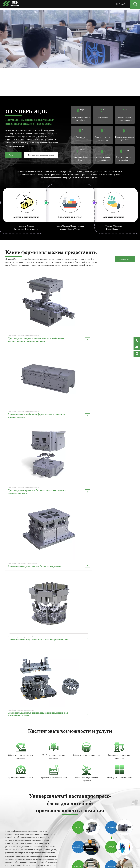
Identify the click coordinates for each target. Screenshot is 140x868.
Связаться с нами (78, 841)
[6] (54, 400)
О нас (74, 832)
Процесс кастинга (79, 820)
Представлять (115, 841)
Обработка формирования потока (21, 431)
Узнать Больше (78, 610)
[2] (70, 202)
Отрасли (75, 828)
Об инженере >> (43, 532)
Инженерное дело (79, 824)
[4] (119, 400)
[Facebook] (7, 852)
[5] (21, 400)
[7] (21, 423)
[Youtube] (20, 852)
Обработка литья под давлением (86, 408)
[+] (119, 423)
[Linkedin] (11, 852)
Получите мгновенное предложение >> (41, 156)
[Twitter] (15, 852)
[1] (26, 202)
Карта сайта (76, 845)
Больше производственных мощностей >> (16, 533)
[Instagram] (24, 852)
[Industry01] (103, 500)
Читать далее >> (12, 156)
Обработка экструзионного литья (54, 431)
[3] (114, 202)
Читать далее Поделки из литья (119, 431)
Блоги (74, 837)
